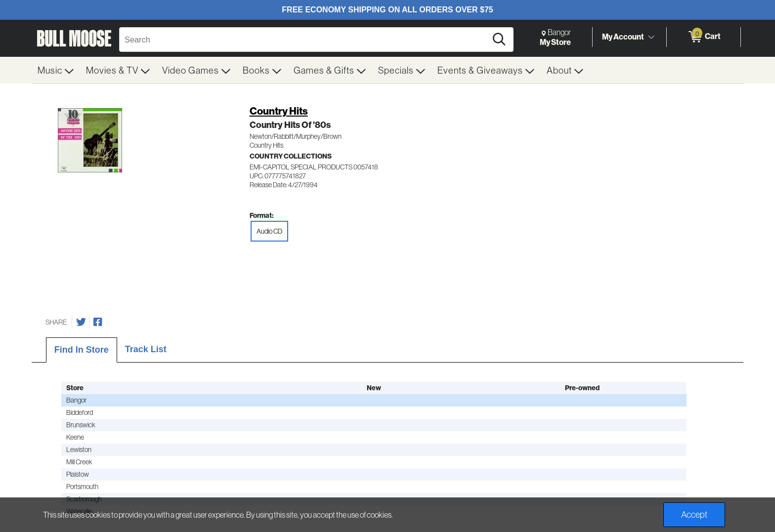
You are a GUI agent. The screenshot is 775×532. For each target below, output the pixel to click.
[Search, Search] (304, 40)
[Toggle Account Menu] (651, 37)
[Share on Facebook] (98, 322)
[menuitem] (56, 70)
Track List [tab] (146, 349)
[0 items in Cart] (704, 37)
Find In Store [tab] (82, 350)
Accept (694, 514)
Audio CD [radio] (269, 231)
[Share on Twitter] (81, 322)
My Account (623, 37)
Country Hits (279, 111)
